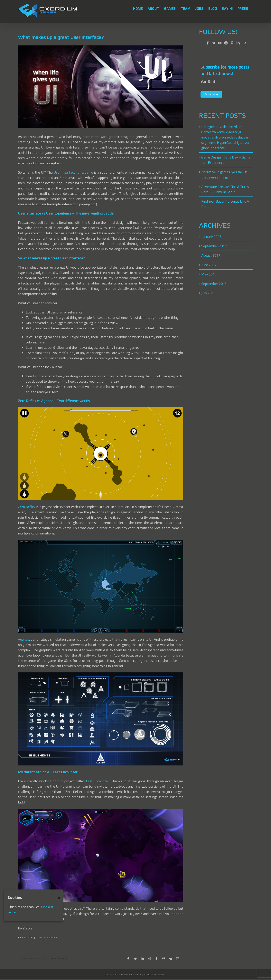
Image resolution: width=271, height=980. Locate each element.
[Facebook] (208, 43)
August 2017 (211, 255)
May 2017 (209, 274)
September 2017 (214, 246)
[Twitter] (214, 43)
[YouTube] (220, 43)
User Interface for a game (73, 172)
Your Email (208, 82)
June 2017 (209, 265)
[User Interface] (101, 87)
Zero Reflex (27, 507)
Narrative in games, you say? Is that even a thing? (224, 175)
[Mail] (244, 43)
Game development (46, 937)
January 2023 (211, 237)
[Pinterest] (232, 43)
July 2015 (208, 293)
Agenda (24, 639)
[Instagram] (226, 43)
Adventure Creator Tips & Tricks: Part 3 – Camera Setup (225, 189)
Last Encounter (97, 781)
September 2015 (214, 284)
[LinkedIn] (238, 43)
